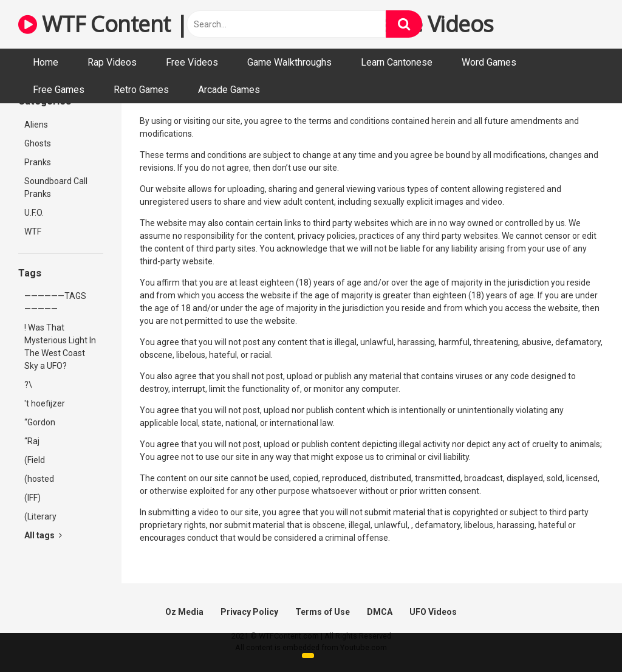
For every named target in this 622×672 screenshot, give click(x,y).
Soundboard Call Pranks (56, 187)
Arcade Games (229, 90)
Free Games (59, 90)
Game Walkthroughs (289, 62)
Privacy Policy (249, 612)
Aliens (36, 125)
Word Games (489, 62)
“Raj (32, 441)
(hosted (39, 479)
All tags (43, 535)
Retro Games (141, 90)
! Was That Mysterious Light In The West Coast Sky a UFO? (60, 347)
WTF (33, 231)
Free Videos (192, 62)
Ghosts (38, 143)
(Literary (40, 516)
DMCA (380, 612)
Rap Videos (112, 62)
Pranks (38, 162)
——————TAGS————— (55, 302)
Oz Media (184, 612)
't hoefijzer (45, 403)
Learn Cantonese (397, 62)
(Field (35, 460)
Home (46, 62)
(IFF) (32, 498)
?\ (28, 385)
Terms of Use (323, 612)
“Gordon (40, 422)
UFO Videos (433, 612)
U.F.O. (34, 213)
